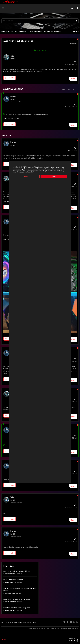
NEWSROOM (18, 622)
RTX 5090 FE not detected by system (13, 580)
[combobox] (40, 21)
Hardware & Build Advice (35, 31)
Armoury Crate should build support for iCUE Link (17, 571)
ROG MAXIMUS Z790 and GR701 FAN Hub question (17, 599)
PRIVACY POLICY (45, 628)
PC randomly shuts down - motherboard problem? (17, 608)
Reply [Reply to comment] (73, 125)
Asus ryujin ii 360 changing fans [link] (53, 31)
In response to (17, 102)
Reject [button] (26, 176)
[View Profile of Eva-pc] (13, 96)
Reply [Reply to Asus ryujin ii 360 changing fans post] (73, 79)
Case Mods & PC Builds (10, 574)
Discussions (22, 31)
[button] (6, 78)
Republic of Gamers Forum (9, 31)
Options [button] (75, 31)
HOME (12, 622)
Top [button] (5, 639)
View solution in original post (11, 118)
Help (72, 8)
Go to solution (41, 50)
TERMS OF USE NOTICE (35, 628)
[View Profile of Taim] (12, 56)
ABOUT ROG (5, 622)
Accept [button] (54, 176)
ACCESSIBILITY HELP (29, 622)
